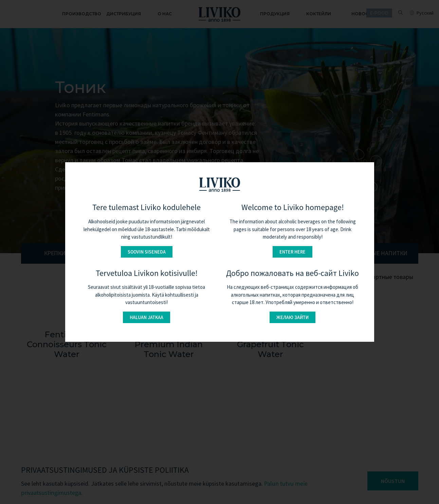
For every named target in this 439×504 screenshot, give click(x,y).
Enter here (292, 252)
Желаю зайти (292, 317)
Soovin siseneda (147, 252)
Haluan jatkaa (147, 317)
